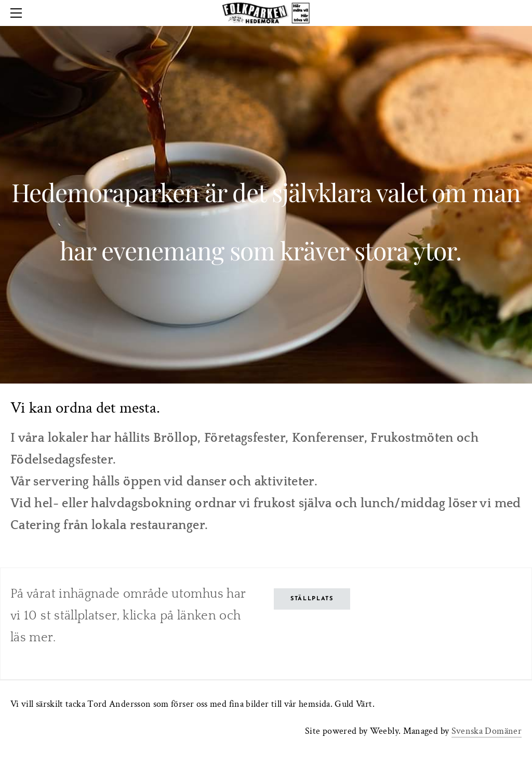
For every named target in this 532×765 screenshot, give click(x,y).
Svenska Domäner (487, 731)
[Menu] (18, 13)
